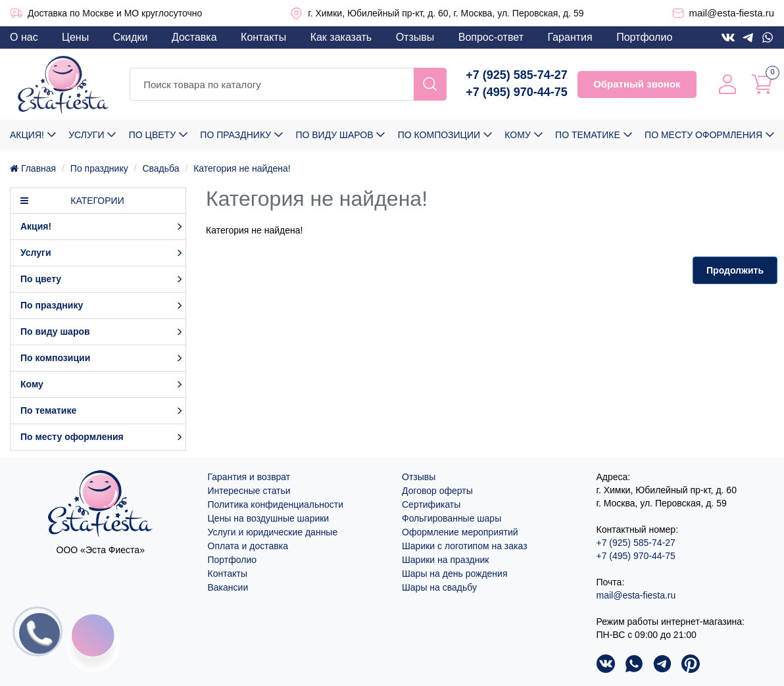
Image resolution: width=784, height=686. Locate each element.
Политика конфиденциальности (276, 504)
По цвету (152, 135)
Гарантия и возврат (249, 477)
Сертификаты (431, 504)
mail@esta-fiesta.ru (732, 13)
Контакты (263, 37)
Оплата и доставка (248, 546)
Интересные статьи (249, 491)
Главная (33, 168)
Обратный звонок (637, 84)
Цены (75, 37)
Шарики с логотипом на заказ (465, 546)
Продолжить (735, 270)
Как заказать (341, 37)
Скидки (131, 37)
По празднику (235, 135)
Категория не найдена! (242, 168)
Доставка (194, 37)
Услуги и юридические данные (273, 532)
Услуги (86, 135)
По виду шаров (334, 135)
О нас (24, 37)
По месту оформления (703, 135)
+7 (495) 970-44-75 (517, 92)
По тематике (588, 135)
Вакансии (228, 587)
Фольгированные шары (452, 518)
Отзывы (415, 37)
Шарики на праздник (445, 560)
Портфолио (644, 37)
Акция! (27, 135)
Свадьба (160, 168)
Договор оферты (437, 491)
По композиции (439, 135)
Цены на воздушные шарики (269, 518)
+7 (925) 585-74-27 (517, 75)
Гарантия (570, 37)
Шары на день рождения (455, 574)
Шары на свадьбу (439, 587)
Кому (517, 135)
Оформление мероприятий (460, 532)
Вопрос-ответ (491, 37)
